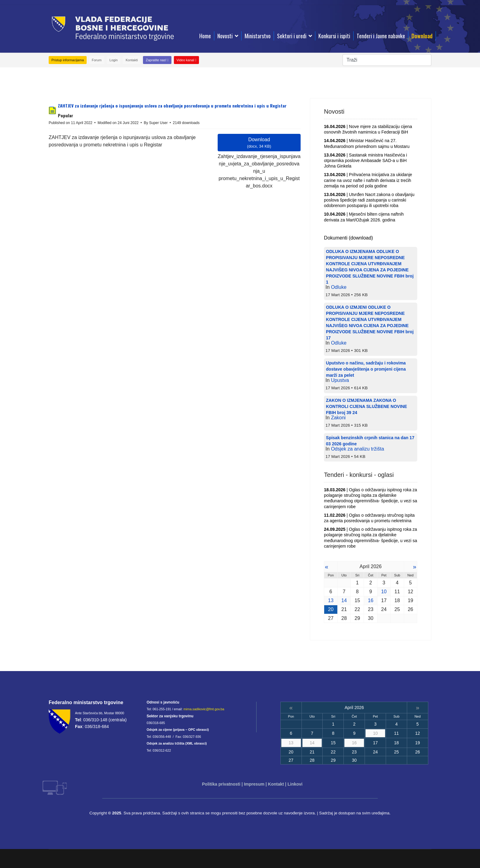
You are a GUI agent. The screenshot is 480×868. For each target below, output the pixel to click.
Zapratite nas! (157, 60)
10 (384, 592)
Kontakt (276, 784)
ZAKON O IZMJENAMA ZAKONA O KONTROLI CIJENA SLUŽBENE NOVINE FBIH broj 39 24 (367, 406)
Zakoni (338, 418)
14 (344, 600)
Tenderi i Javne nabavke (381, 36)
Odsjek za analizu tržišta (357, 449)
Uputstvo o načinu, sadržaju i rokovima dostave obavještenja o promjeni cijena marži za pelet (366, 369)
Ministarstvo (258, 36)
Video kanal (186, 60)
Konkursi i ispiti (334, 36)
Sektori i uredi (292, 36)
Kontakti (132, 60)
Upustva (340, 380)
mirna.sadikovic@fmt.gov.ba (204, 709)
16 (371, 600)
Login (114, 60)
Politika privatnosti (221, 784)
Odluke (339, 287)
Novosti (225, 36)
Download (422, 36)
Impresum (254, 784)
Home (205, 36)
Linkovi (295, 784)
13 (331, 600)
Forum (97, 60)
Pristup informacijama (68, 60)
